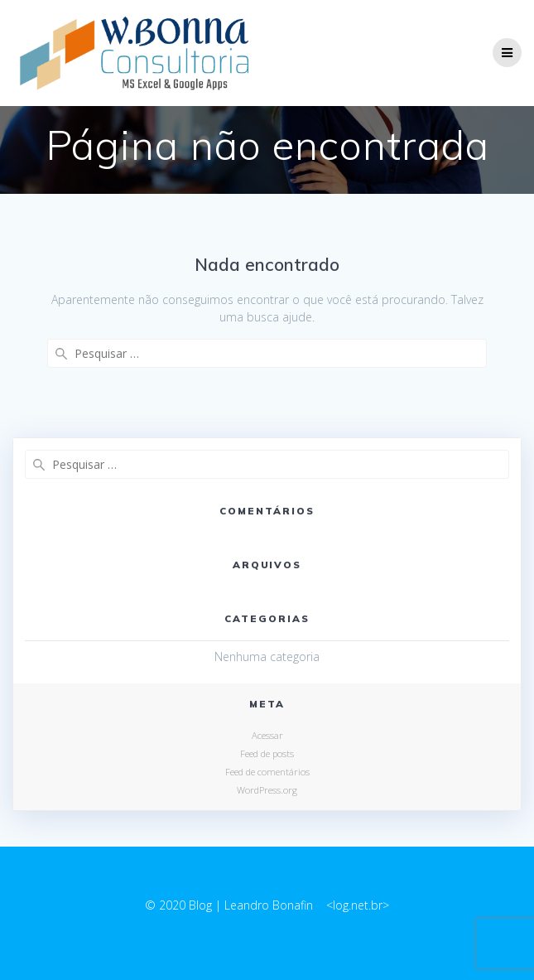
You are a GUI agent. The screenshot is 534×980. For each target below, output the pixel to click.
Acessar (267, 735)
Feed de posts (267, 753)
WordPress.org (267, 790)
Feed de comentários (267, 772)
